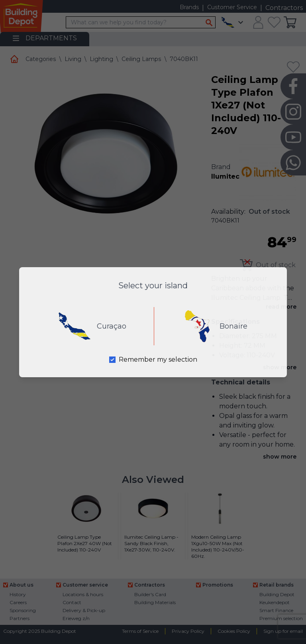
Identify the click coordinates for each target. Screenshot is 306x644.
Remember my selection (158, 359)
